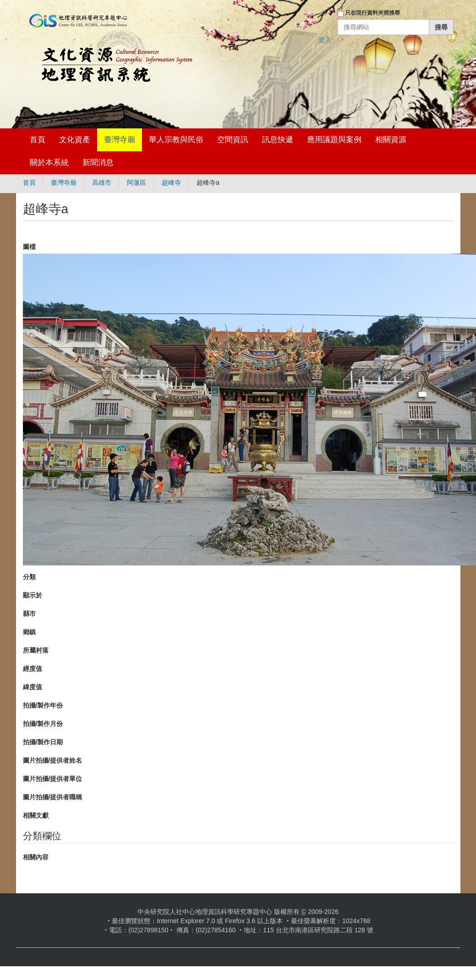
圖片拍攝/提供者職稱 (53, 797)
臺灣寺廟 (120, 140)
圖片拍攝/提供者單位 (53, 779)
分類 (29, 577)
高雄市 (102, 183)
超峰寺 (171, 183)
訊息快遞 (278, 140)
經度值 (33, 669)
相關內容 (36, 857)
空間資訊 (233, 140)
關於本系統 (49, 163)
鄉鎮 (29, 632)
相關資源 (391, 140)
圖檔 (29, 247)
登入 (325, 40)
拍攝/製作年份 (43, 705)
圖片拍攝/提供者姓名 (53, 760)
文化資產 (75, 140)
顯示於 (33, 595)
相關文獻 (36, 815)
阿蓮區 (137, 183)
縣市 (29, 614)
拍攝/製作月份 (43, 724)
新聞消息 (98, 163)
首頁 (38, 140)
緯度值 (33, 687)
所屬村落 (36, 650)
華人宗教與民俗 (176, 140)
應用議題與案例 (334, 140)
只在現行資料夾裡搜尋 (372, 13)
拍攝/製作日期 (43, 742)
